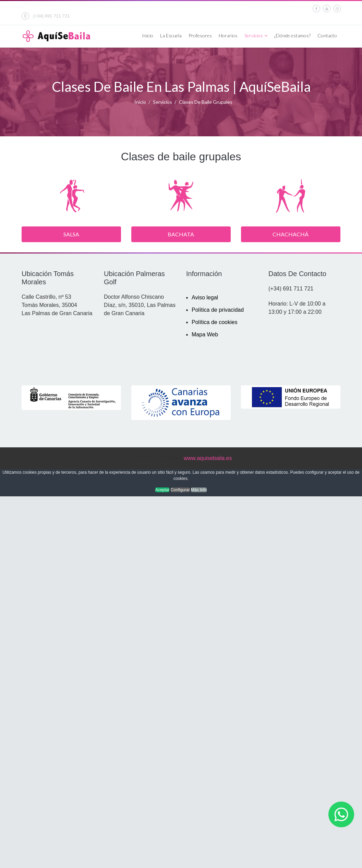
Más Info (199, 490)
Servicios (254, 35)
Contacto (327, 35)
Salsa (71, 234)
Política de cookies (214, 322)
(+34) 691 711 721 (52, 16)
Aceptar (162, 490)
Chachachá (291, 234)
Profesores (200, 35)
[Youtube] (327, 8)
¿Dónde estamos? (292, 35)
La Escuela (171, 35)
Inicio (148, 35)
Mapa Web (205, 334)
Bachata (181, 234)
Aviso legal (205, 297)
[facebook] (316, 8)
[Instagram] (337, 8)
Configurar (180, 490)
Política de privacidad (218, 310)
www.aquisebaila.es (208, 458)
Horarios (228, 35)
